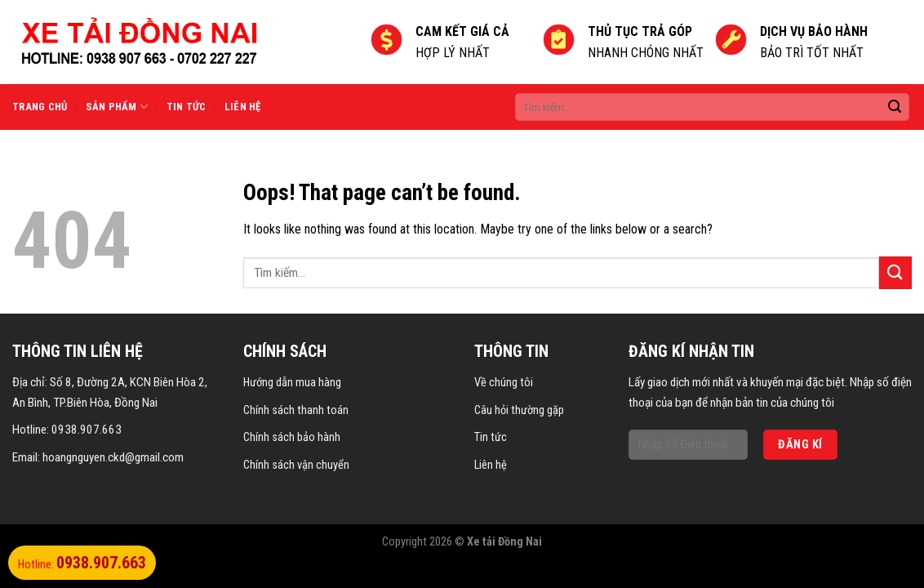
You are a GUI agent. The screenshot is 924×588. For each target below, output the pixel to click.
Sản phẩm (117, 107)
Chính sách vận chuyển (296, 465)
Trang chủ (40, 107)
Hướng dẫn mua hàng (292, 383)
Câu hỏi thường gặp (519, 410)
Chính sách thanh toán (296, 410)
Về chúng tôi (504, 383)
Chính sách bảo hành (292, 437)
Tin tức (187, 107)
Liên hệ (243, 107)
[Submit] (895, 272)
